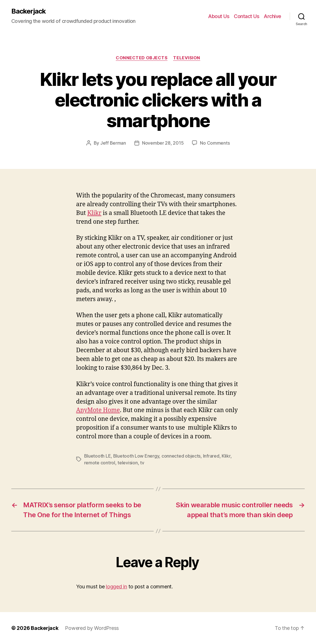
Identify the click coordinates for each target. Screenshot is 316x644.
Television (187, 58)
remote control (100, 463)
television (128, 463)
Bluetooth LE (98, 456)
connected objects (181, 456)
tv (142, 463)
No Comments (215, 143)
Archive (273, 16)
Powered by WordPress (92, 628)
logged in (116, 587)
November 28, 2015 (163, 143)
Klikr (94, 213)
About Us (219, 16)
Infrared (211, 456)
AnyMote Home (98, 410)
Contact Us (247, 16)
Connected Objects (142, 58)
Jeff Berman (113, 143)
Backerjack (29, 11)
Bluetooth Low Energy (136, 456)
